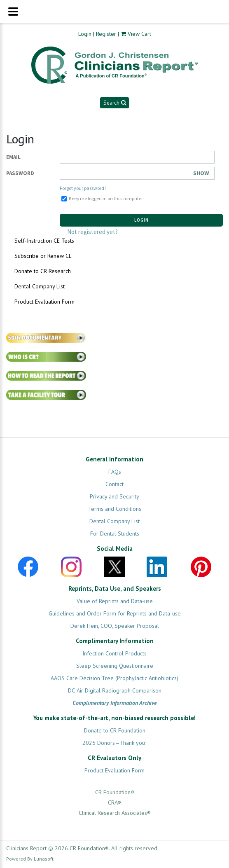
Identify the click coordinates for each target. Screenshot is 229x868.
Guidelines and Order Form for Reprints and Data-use (115, 613)
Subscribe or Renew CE (43, 256)
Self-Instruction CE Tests (44, 241)
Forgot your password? (83, 188)
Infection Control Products (114, 653)
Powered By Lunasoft (30, 859)
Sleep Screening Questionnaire (115, 666)
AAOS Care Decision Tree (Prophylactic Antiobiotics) (114, 678)
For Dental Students (115, 533)
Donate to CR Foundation (115, 730)
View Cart (139, 34)
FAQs (115, 472)
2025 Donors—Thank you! (114, 743)
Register (106, 34)
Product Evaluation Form (44, 302)
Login (85, 34)
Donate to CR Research (43, 271)
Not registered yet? (92, 232)
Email (13, 157)
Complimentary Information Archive (115, 703)
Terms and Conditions (115, 509)
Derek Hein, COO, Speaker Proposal (115, 626)
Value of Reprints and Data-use (115, 601)
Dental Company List (40, 286)
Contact (114, 484)
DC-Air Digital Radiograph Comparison (115, 690)
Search (115, 103)
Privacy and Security (114, 496)
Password (20, 173)
